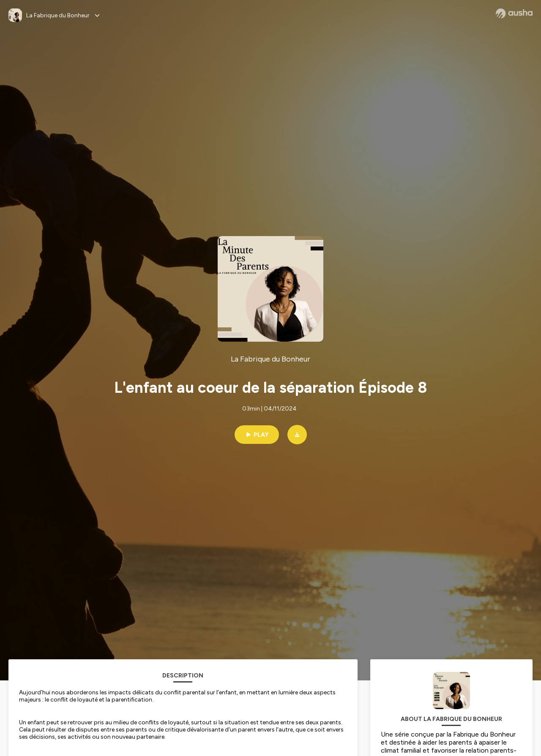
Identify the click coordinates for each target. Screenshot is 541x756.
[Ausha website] (514, 14)
